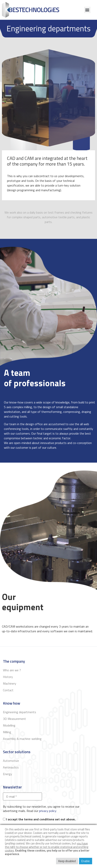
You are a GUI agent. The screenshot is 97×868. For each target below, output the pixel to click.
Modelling (9, 725)
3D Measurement (14, 719)
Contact (8, 690)
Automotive (11, 761)
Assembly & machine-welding (22, 739)
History (8, 677)
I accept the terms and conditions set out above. (39, 819)
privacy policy (48, 811)
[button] (87, 10)
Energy (8, 774)
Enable (86, 861)
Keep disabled (67, 861)
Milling (7, 732)
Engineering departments (20, 712)
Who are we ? (12, 670)
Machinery (10, 683)
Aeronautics (11, 767)
